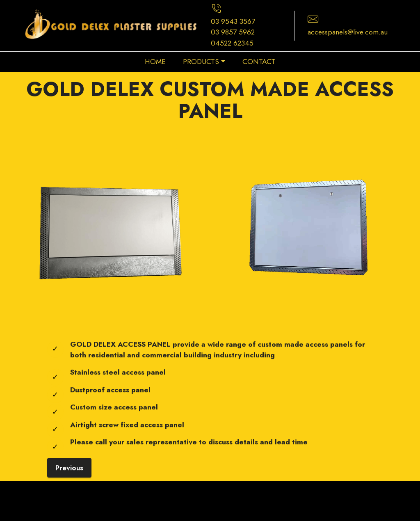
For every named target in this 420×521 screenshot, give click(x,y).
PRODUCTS (201, 62)
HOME (155, 62)
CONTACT (259, 62)
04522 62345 (232, 43)
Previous (69, 477)
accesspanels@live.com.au (348, 32)
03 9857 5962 (233, 32)
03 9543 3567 (233, 21)
